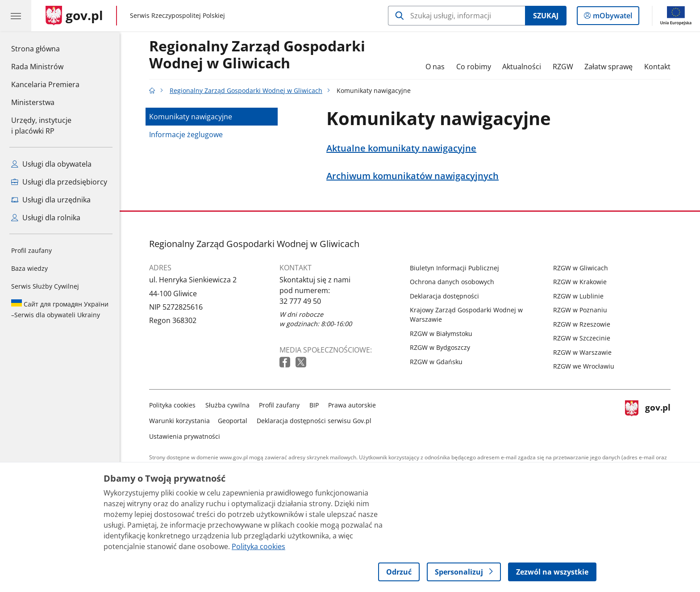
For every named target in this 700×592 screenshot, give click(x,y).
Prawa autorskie (352, 405)
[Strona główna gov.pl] (74, 16)
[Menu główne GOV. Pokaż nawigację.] (16, 16)
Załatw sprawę (608, 67)
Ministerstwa (33, 102)
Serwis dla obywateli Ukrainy (60, 309)
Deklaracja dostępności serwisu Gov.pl (314, 421)
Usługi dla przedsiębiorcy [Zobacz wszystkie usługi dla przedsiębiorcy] (59, 182)
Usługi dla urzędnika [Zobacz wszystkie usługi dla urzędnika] (51, 200)
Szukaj (546, 16)
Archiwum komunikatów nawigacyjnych (412, 176)
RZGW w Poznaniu (580, 310)
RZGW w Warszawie (582, 352)
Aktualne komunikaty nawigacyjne (401, 148)
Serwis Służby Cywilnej (45, 286)
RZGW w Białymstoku (441, 334)
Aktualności (522, 67)
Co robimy (474, 67)
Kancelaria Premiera (45, 84)
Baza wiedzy (29, 268)
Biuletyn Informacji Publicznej (454, 268)
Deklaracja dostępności (444, 296)
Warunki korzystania (179, 421)
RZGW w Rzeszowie (582, 324)
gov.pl (648, 419)
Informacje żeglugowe (186, 134)
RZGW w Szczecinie (582, 338)
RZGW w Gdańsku (436, 362)
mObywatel (612, 17)
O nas (435, 67)
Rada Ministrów (37, 67)
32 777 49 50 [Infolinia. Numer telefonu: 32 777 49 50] (300, 301)
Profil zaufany (31, 250)
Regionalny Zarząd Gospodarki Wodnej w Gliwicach (257, 55)
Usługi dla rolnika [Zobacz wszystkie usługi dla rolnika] (46, 218)
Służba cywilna (227, 405)
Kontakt (657, 67)
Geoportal (233, 421)
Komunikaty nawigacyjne (191, 117)
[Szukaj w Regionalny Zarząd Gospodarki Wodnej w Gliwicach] (456, 16)
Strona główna (45, 48)
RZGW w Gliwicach (581, 268)
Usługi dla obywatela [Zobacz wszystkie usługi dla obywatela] (51, 164)
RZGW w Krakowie (580, 282)
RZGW (563, 67)
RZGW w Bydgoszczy (440, 347)
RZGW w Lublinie (578, 296)
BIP (314, 405)
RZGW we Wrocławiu (584, 366)
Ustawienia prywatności (185, 436)
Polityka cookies (172, 405)
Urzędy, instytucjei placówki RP (41, 126)
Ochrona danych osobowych (452, 282)
